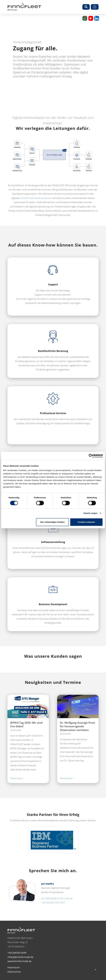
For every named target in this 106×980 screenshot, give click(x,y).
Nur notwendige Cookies (52, 522)
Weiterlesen (17, 778)
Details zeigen (90, 513)
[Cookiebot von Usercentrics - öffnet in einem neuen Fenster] (91, 456)
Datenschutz (14, 972)
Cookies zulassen (86, 522)
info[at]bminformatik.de (20, 957)
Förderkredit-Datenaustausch (36, 198)
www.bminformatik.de (19, 961)
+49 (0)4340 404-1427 (53, 903)
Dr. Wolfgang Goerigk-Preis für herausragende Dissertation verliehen (77, 726)
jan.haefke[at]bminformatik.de (57, 898)
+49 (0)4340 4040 (17, 953)
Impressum (14, 967)
